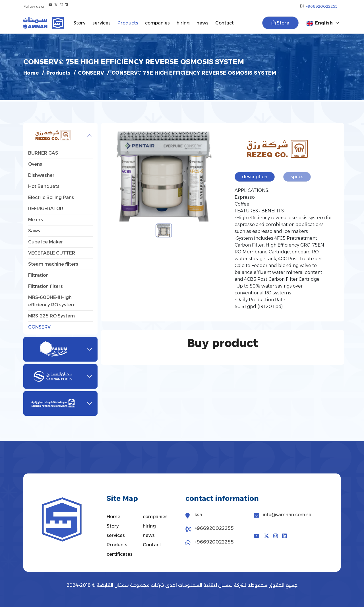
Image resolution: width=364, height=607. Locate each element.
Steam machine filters (53, 264)
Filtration (38, 275)
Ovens (35, 164)
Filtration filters (45, 286)
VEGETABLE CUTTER (52, 253)
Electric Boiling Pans (51, 197)
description (255, 177)
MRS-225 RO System (51, 316)
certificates (120, 554)
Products (128, 23)
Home (31, 73)
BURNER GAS (43, 153)
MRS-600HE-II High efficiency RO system (52, 301)
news (202, 23)
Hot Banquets (44, 186)
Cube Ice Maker (46, 242)
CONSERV (92, 73)
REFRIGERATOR (46, 209)
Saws (34, 231)
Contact (225, 23)
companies (157, 23)
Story (79, 23)
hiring (183, 23)
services (102, 23)
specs (297, 177)
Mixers (36, 220)
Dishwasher (41, 175)
